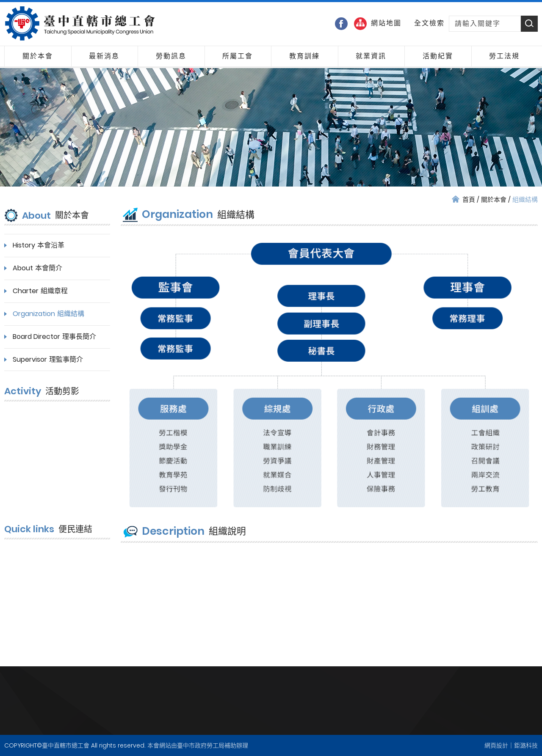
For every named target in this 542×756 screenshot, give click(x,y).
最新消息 (104, 56)
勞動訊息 (171, 56)
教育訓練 (304, 56)
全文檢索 (429, 23)
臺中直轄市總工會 (80, 23)
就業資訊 (371, 56)
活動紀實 (438, 56)
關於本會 (38, 56)
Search (529, 24)
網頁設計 (496, 745)
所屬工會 (238, 56)
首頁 (469, 199)
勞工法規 (504, 56)
